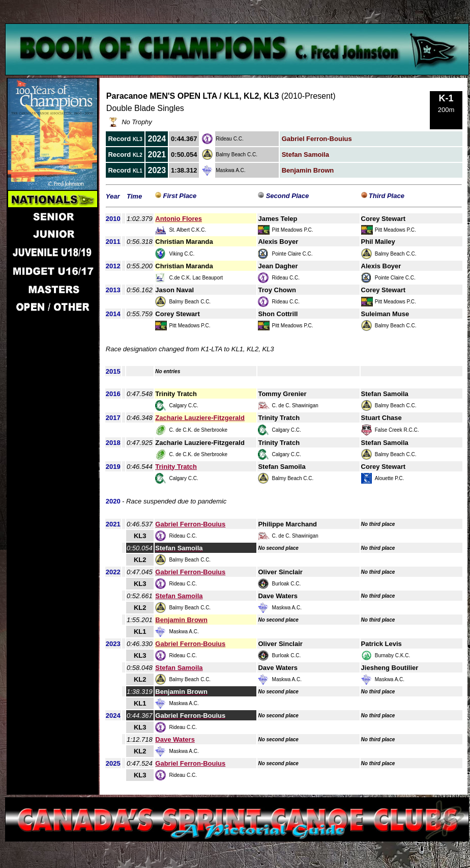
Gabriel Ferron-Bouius (190, 524)
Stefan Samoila (179, 596)
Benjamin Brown (181, 620)
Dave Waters (175, 739)
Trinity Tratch (176, 467)
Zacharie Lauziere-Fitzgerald (200, 418)
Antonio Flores (179, 219)
